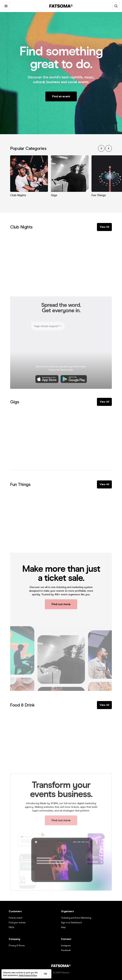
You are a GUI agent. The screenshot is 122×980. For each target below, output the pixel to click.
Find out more (61, 604)
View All (104, 227)
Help (63, 927)
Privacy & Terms (17, 946)
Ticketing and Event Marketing (76, 918)
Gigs (54, 195)
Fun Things (99, 195)
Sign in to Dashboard (71, 923)
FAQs (11, 927)
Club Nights (18, 195)
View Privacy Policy (28, 975)
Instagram (66, 946)
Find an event (61, 96)
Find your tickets (17, 923)
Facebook (66, 950)
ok (45, 974)
